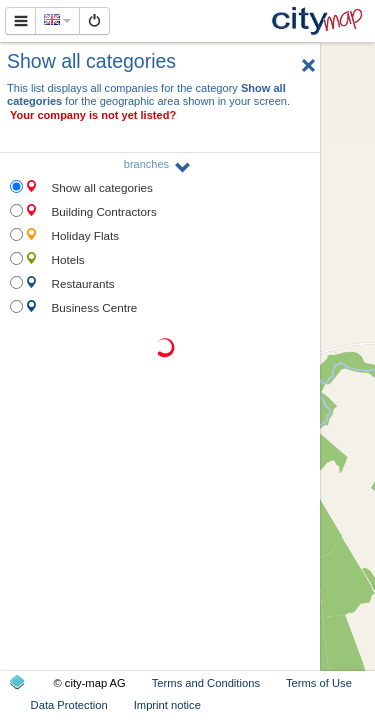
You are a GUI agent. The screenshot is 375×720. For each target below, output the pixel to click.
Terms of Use (319, 683)
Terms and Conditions (206, 683)
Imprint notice (167, 705)
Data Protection (69, 705)
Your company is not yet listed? (93, 115)
